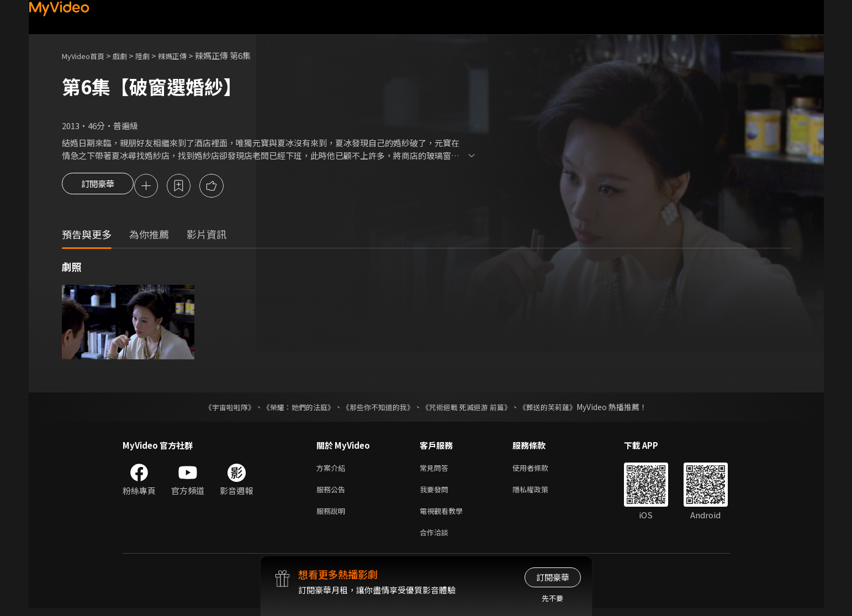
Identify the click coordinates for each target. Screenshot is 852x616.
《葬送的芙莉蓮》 (559, 408)
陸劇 (154, 55)
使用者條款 (540, 470)
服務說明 (333, 516)
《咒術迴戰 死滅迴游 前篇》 (472, 408)
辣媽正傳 (187, 55)
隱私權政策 (540, 493)
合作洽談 (436, 540)
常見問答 (436, 470)
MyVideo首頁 (87, 55)
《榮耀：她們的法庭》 (293, 408)
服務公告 (333, 493)
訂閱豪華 (98, 187)
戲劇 (129, 55)
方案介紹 (333, 470)
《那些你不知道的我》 (378, 408)
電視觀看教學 (444, 516)
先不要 (552, 598)
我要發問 (436, 493)
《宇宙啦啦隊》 (219, 408)
